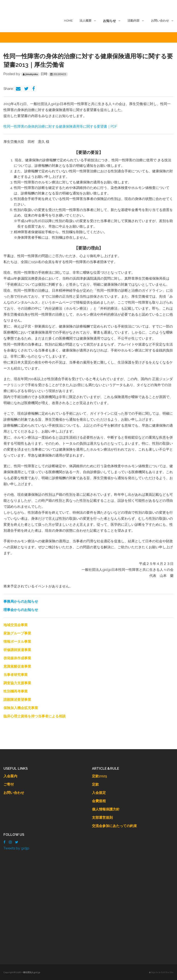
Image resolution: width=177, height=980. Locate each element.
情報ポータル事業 (17, 642)
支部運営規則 (102, 818)
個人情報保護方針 (106, 809)
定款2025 (99, 776)
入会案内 (10, 776)
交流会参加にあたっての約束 (114, 826)
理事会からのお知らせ (21, 610)
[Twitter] (17, 842)
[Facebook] (4, 842)
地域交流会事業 (16, 625)
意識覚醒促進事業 (17, 666)
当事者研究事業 (16, 675)
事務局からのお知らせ (21, 601)
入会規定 (99, 793)
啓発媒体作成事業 (17, 658)
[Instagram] (10, 842)
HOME (68, 21)
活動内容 (133, 21)
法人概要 (86, 21)
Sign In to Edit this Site (161, 972)
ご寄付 (9, 784)
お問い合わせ (160, 21)
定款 (95, 784)
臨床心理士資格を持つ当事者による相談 (35, 716)
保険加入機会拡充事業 (21, 708)
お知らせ (109, 21)
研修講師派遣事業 (17, 650)
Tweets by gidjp (16, 848)
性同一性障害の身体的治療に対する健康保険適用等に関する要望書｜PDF (60, 126)
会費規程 (99, 801)
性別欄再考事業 (16, 691)
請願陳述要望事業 (17, 700)
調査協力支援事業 (17, 683)
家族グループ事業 (17, 633)
